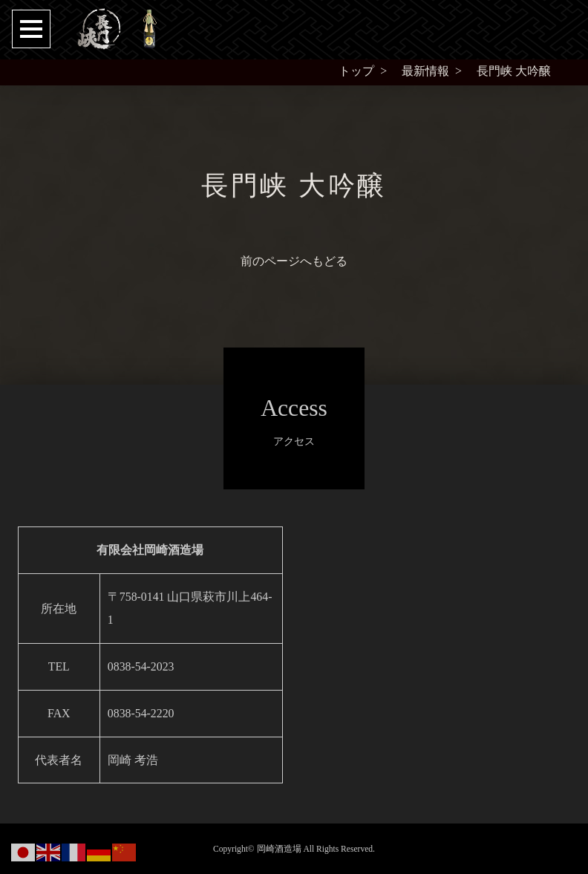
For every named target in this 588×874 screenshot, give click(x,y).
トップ (356, 71)
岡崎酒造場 (279, 849)
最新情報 (425, 71)
